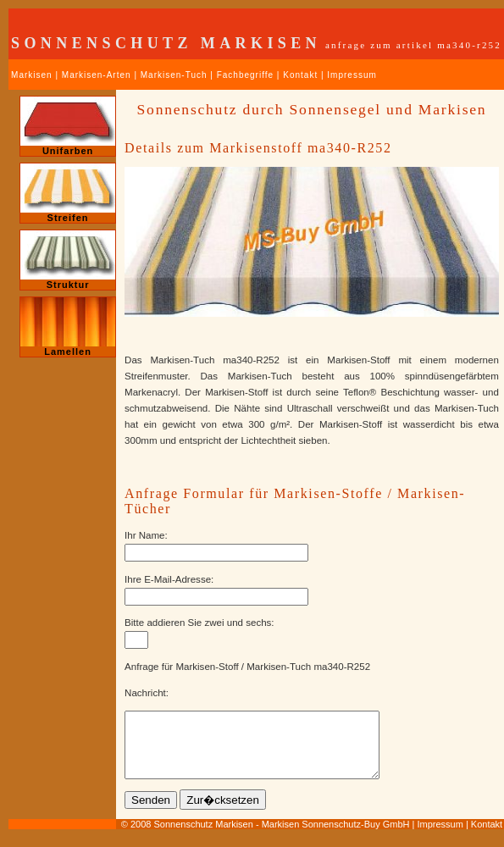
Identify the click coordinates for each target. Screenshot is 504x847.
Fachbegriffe (245, 75)
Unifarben (68, 126)
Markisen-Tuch (174, 75)
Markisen (32, 75)
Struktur (68, 260)
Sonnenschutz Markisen (203, 837)
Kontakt (300, 75)
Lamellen (68, 327)
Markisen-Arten (97, 75)
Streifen (68, 193)
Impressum (352, 75)
